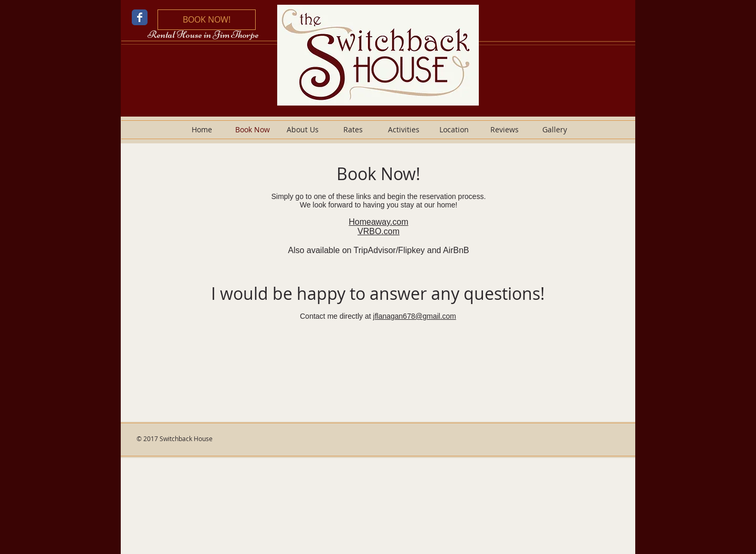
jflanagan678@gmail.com (415, 316)
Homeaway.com (379, 222)
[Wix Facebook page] (140, 17)
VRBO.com (379, 231)
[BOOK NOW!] (207, 20)
